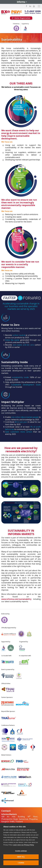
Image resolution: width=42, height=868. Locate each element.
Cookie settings (21, 851)
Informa (21, 2)
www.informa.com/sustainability (16, 599)
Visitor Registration (21, 18)
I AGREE (21, 863)
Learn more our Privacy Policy (23, 845)
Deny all (21, 857)
